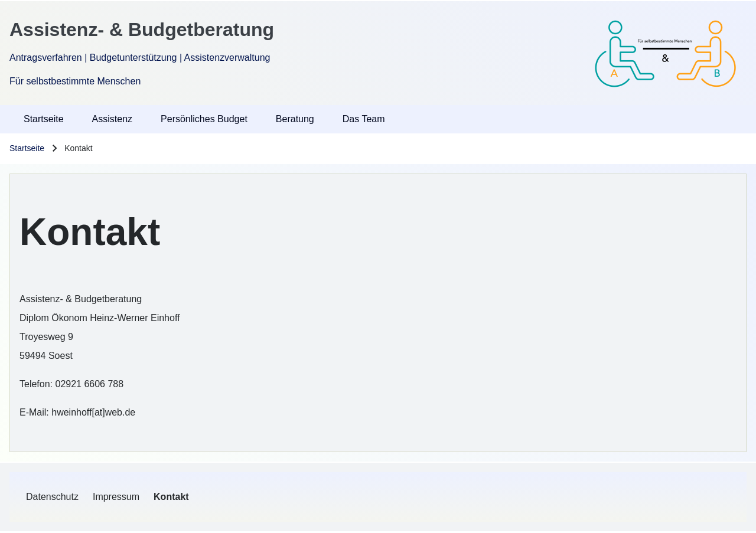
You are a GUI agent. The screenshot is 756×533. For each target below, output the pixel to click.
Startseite (27, 148)
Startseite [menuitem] (44, 119)
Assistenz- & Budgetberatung (142, 30)
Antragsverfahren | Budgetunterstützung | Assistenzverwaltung (140, 58)
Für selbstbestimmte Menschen (75, 81)
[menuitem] (52, 497)
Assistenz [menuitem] (112, 119)
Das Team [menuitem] (364, 119)
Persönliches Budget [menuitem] (204, 119)
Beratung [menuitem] (295, 119)
